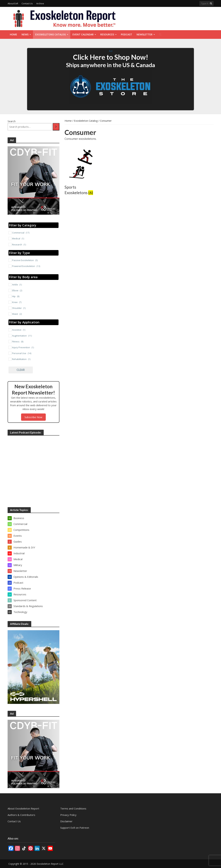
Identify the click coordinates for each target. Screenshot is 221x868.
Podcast (126, 34)
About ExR (13, 3)
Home (13, 34)
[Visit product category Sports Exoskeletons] (81, 172)
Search (12, 121)
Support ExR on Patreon (75, 828)
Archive (40, 3)
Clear (21, 370)
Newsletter (145, 34)
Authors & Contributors (21, 815)
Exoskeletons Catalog (51, 34)
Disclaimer (66, 821)
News (25, 34)
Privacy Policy (68, 815)
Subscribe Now (33, 417)
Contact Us (27, 3)
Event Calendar (83, 34)
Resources (107, 34)
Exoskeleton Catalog (86, 121)
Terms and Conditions (73, 808)
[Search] (56, 127)
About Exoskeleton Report (23, 808)
